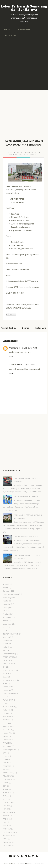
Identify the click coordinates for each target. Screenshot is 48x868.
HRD (5, 697)
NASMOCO (7, 816)
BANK (5, 753)
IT (4, 631)
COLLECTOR (8, 802)
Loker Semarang (10, 35)
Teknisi (6, 621)
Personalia (7, 740)
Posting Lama (41, 328)
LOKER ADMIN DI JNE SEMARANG (26, 537)
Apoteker (7, 720)
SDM (5, 786)
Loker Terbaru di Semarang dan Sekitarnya (24, 8)
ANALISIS (6, 743)
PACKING (6, 819)
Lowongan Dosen (10, 693)
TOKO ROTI (7, 792)
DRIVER (6, 644)
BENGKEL (6, 756)
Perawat (6, 713)
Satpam (6, 660)
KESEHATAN (7, 730)
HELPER (6, 769)
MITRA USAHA (8, 812)
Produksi (6, 614)
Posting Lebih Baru (8, 328)
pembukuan (8, 845)
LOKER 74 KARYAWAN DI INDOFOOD (27, 497)
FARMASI (6, 806)
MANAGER (7, 710)
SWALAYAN (7, 842)
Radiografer (8, 835)
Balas (12, 356)
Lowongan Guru (9, 654)
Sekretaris (7, 716)
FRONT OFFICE (9, 657)
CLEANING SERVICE (10, 680)
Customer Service (10, 670)
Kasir (5, 588)
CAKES (6, 799)
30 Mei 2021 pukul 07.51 (26, 365)
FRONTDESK (8, 766)
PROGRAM (7, 829)
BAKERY (6, 723)
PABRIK (6, 736)
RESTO (6, 601)
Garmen (6, 640)
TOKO (5, 683)
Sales (5, 611)
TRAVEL (6, 796)
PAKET (5, 822)
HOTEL (6, 674)
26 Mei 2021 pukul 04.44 (28, 348)
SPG (5, 650)
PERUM (6, 826)
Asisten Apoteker (10, 750)
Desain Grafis (8, 687)
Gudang (19, 154)
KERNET (6, 809)
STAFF (5, 839)
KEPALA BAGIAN (9, 707)
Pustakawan (8, 779)
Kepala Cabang (9, 773)
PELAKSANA (7, 776)
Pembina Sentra (9, 832)
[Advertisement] (24, 63)
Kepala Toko (8, 733)
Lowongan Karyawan (11, 594)
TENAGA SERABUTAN (11, 634)
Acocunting (7, 746)
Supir (5, 677)
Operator (7, 591)
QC (4, 667)
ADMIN (11, 154)
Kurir (5, 627)
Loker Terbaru (24, 30)
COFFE (6, 759)
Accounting (7, 617)
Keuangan (7, 690)
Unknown (14, 348)
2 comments (31, 154)
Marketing (7, 604)
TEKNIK (6, 789)
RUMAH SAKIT (8, 700)
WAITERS (6, 637)
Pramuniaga (8, 598)
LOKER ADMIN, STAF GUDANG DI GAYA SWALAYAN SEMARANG (23, 143)
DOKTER (6, 763)
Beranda (7, 30)
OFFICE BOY (8, 664)
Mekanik (6, 647)
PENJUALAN (7, 726)
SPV (5, 703)
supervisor (7, 624)
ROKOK (6, 783)
